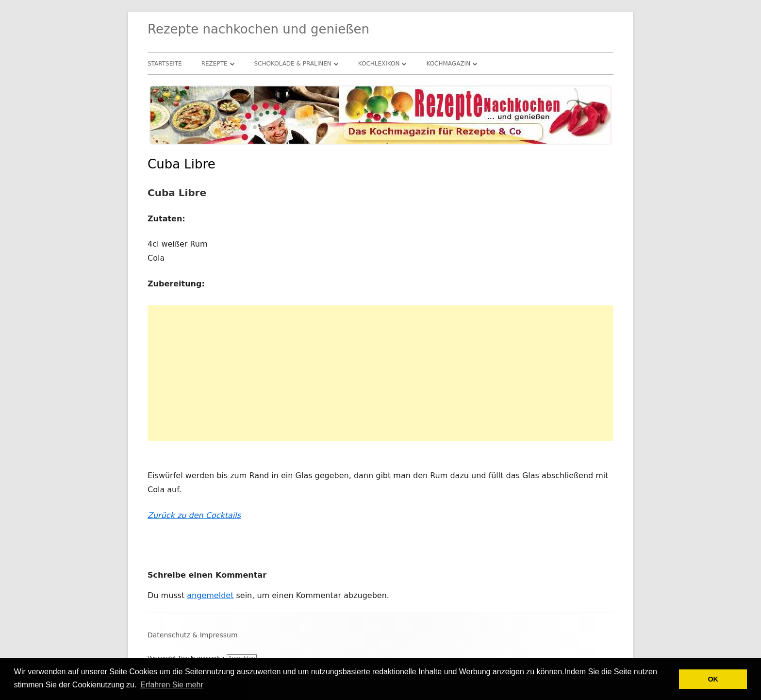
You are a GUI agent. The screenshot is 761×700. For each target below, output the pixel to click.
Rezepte (215, 64)
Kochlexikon (379, 64)
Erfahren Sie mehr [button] (172, 685)
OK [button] (713, 679)
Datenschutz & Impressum (193, 635)
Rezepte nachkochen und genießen (258, 29)
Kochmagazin (448, 64)
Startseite (165, 64)
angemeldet (210, 595)
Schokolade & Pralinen (293, 64)
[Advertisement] (380, 373)
